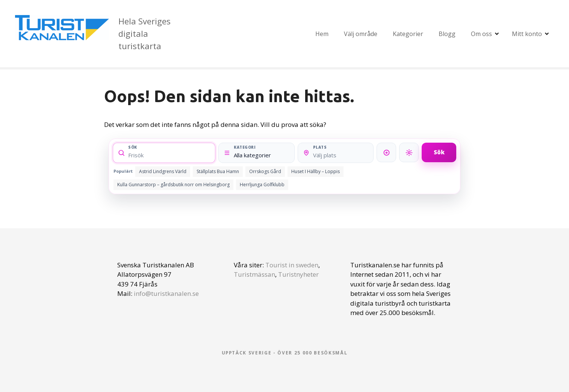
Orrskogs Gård (265, 171)
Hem (322, 34)
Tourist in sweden (292, 265)
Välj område (361, 34)
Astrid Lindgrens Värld (163, 171)
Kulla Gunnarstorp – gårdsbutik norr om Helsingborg (173, 185)
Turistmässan (254, 274)
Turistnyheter (298, 274)
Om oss (481, 34)
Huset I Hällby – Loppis (316, 171)
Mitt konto (527, 34)
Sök (439, 152)
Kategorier (408, 34)
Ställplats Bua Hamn (218, 171)
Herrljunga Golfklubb (262, 185)
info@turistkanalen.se (166, 293)
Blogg (447, 34)
